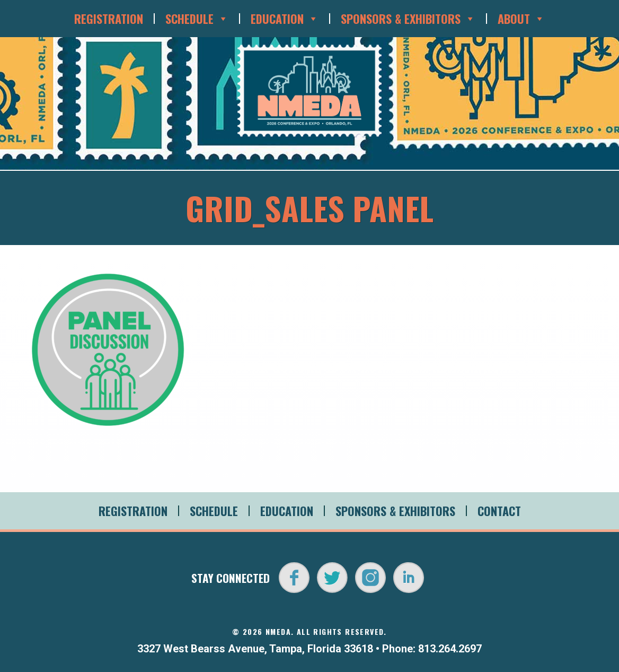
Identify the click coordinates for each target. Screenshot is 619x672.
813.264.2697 (450, 649)
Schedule (197, 19)
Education (285, 19)
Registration (109, 19)
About (521, 19)
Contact (499, 511)
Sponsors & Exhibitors (408, 19)
